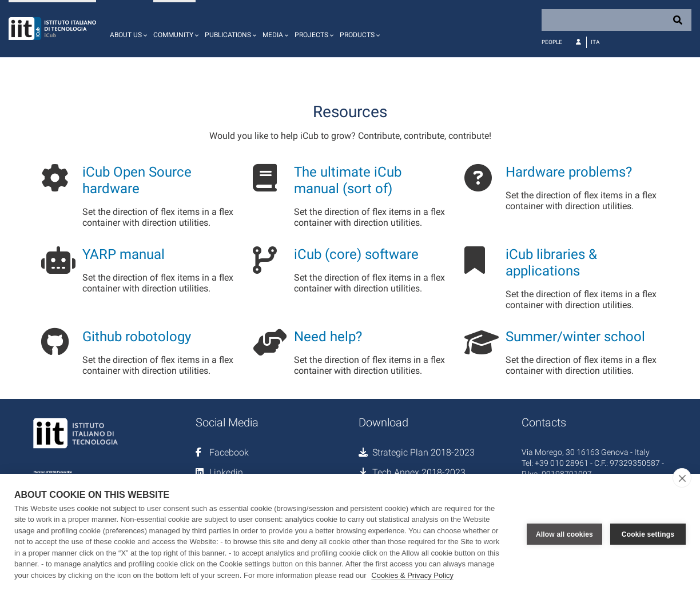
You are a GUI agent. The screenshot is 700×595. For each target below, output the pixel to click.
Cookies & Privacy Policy (412, 575)
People (552, 42)
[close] (682, 478)
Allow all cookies (564, 534)
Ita (595, 42)
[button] (127, 29)
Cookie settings (648, 534)
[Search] (617, 20)
